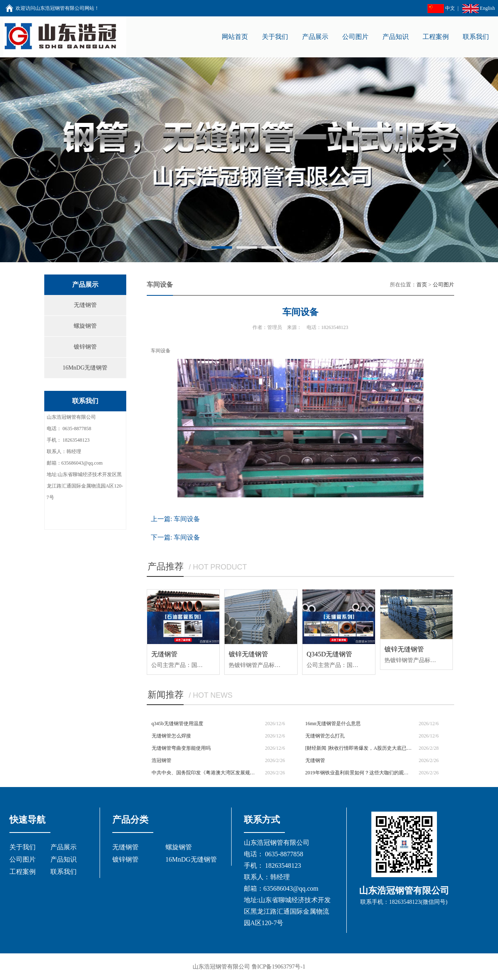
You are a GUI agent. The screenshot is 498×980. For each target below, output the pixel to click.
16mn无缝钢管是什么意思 (333, 724)
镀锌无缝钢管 (248, 654)
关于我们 (23, 847)
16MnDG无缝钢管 (85, 368)
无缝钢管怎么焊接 (171, 736)
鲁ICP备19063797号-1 (279, 967)
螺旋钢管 (85, 326)
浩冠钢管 (161, 760)
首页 (422, 285)
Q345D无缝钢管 (329, 654)
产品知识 (64, 859)
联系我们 (64, 872)
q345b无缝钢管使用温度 (177, 724)
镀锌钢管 (85, 347)
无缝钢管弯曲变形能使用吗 (181, 748)
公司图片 (443, 285)
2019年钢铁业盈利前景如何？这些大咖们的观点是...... (359, 773)
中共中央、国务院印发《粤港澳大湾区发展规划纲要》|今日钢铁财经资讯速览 (206, 773)
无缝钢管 (85, 305)
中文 (441, 8)
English (479, 8)
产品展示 (64, 847)
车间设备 (187, 519)
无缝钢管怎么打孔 (325, 736)
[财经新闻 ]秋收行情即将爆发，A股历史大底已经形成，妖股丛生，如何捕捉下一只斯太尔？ (359, 748)
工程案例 (23, 872)
